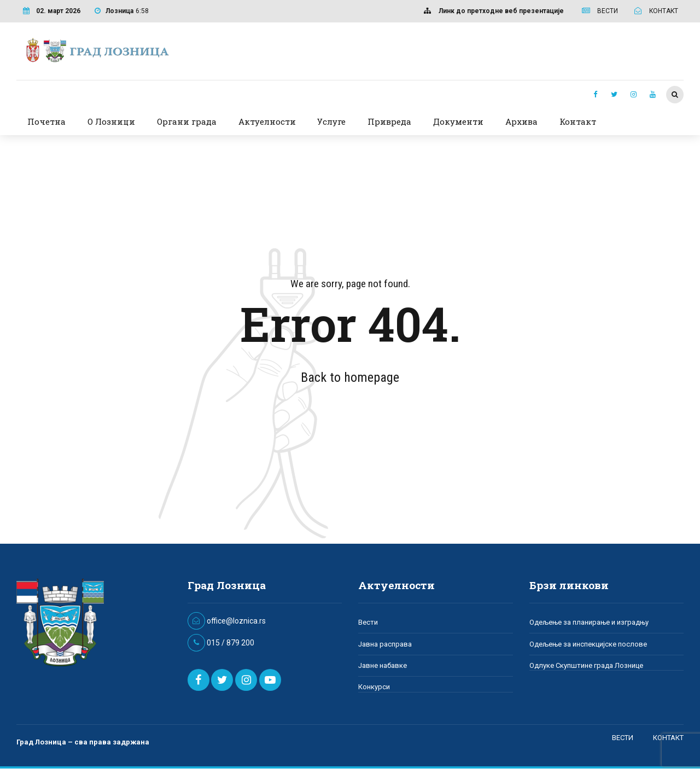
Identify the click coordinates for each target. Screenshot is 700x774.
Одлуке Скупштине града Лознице (586, 665)
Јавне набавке (383, 665)
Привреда (389, 121)
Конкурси (374, 687)
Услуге (331, 121)
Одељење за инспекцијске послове (588, 644)
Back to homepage (350, 377)
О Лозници (111, 121)
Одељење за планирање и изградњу (589, 622)
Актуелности (267, 121)
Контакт (578, 121)
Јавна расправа (385, 644)
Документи (458, 121)
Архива (521, 121)
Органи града (187, 121)
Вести (368, 622)
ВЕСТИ (623, 738)
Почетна (46, 121)
